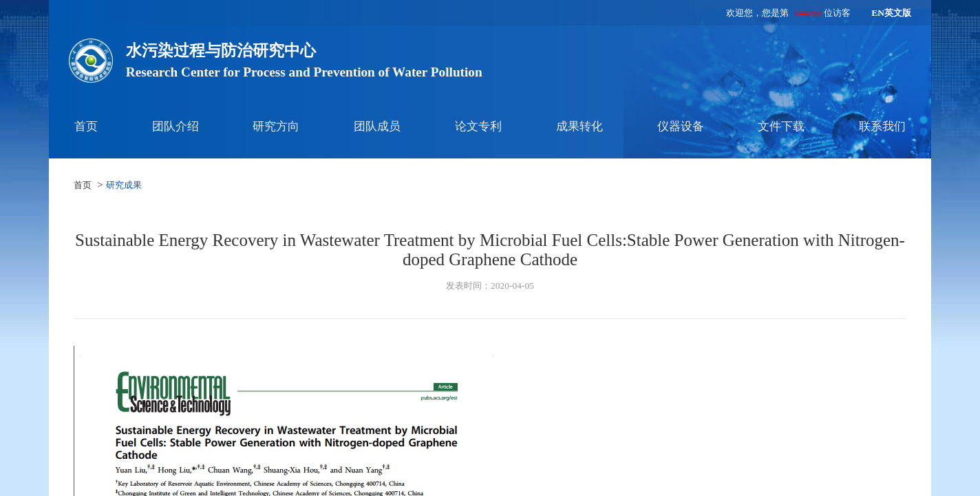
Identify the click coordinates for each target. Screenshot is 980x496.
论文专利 (478, 126)
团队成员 (377, 126)
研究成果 (124, 185)
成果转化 (579, 126)
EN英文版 (891, 13)
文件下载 (781, 126)
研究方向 (276, 126)
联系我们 (882, 126)
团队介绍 (175, 126)
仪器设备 (681, 126)
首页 (86, 126)
